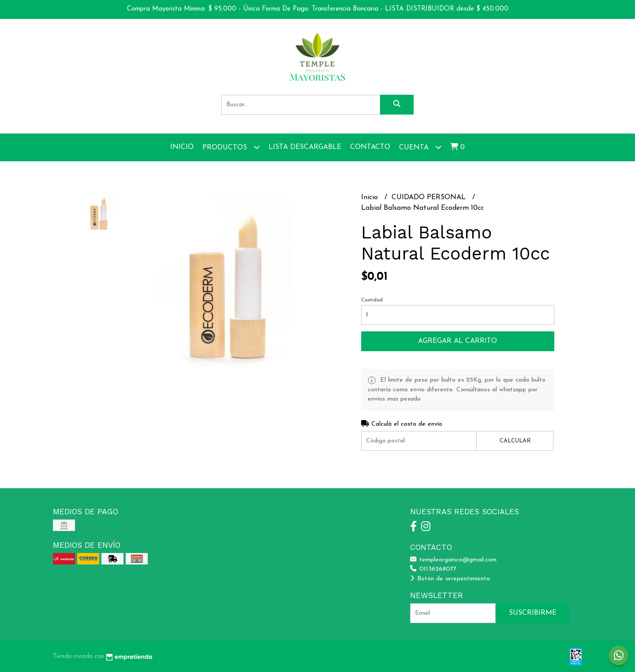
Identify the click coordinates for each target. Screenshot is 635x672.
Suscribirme (533, 613)
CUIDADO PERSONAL (430, 197)
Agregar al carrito (458, 341)
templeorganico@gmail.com (453, 560)
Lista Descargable (305, 147)
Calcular (515, 441)
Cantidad (372, 300)
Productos (231, 147)
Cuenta (420, 147)
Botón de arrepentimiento (450, 579)
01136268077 (433, 569)
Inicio (182, 147)
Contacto (370, 147)
